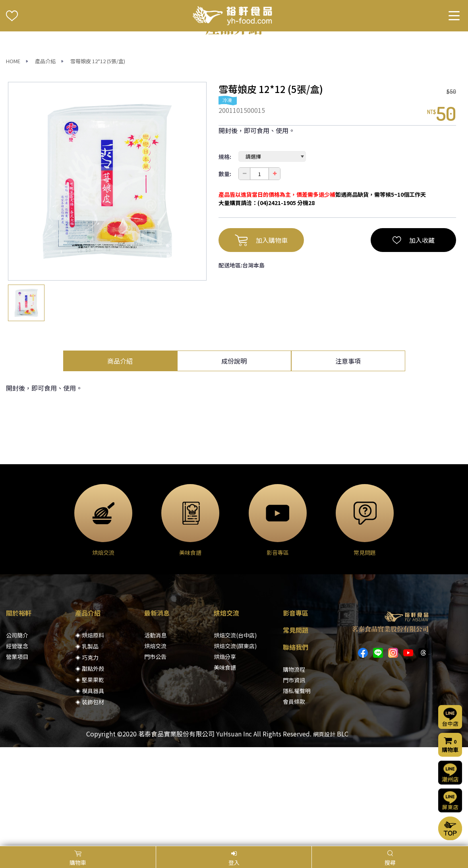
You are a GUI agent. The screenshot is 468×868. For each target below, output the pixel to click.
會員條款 (294, 800)
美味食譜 (225, 766)
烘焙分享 (225, 755)
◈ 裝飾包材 (90, 800)
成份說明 (234, 459)
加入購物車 (261, 339)
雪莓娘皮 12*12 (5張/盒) (98, 160)
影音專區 (296, 711)
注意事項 (348, 459)
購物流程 (294, 768)
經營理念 (17, 744)
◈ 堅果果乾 (90, 778)
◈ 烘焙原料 (90, 734)
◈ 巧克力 (87, 756)
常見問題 (296, 728)
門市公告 (155, 755)
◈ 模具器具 (90, 789)
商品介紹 (120, 459)
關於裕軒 (19, 711)
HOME (13, 160)
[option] (107, 280)
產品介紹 (45, 160)
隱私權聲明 (297, 789)
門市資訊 (294, 779)
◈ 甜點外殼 (90, 767)
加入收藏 (414, 339)
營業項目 (17, 755)
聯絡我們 (296, 746)
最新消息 (157, 711)
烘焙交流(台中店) (235, 734)
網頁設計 (324, 833)
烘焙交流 (155, 744)
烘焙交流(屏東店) (235, 744)
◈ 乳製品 (87, 745)
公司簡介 (17, 734)
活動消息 (155, 734)
